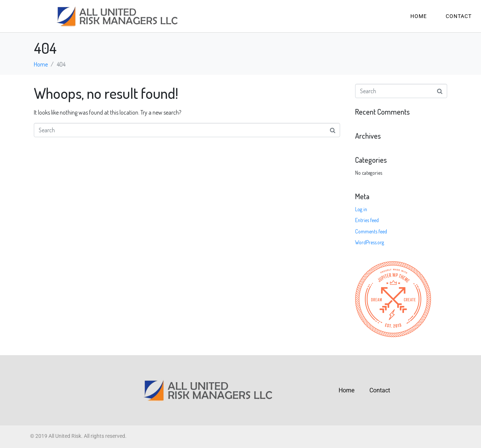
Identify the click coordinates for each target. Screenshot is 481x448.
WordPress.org (370, 242)
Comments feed (371, 231)
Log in (361, 209)
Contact (459, 16)
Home (419, 16)
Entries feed (367, 220)
